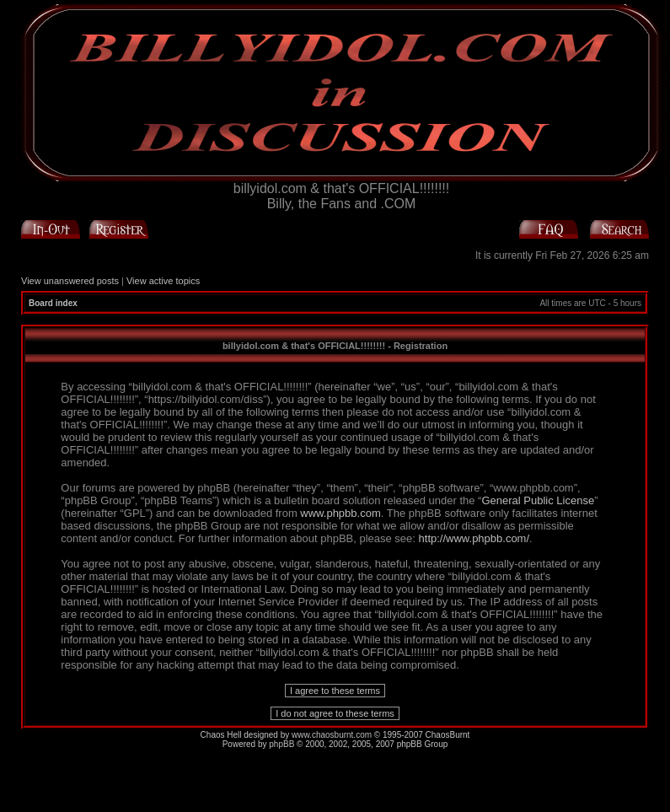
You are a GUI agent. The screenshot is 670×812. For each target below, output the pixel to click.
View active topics (163, 281)
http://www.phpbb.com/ (474, 538)
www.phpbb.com (340, 513)
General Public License (538, 500)
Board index (53, 303)
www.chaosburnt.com (332, 735)
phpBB (281, 744)
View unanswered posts (70, 281)
